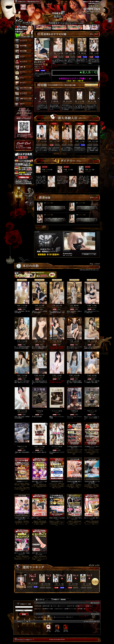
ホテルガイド (60, 609)
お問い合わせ (49, 617)
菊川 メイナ (39, 447)
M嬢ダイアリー (81, 606)
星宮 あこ (38, 67)
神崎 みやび (92, 141)
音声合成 (39, 411)
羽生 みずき (74, 375)
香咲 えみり (39, 341)
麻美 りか (79, 141)
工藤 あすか (66, 101)
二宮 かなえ (41, 141)
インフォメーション (60, 617)
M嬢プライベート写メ (71, 609)
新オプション (92, 411)
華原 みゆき (91, 341)
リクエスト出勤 (57, 411)
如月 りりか (69, 53)
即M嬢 (81, 609)
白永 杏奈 (56, 341)
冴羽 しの (56, 375)
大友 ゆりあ (21, 341)
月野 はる (74, 341)
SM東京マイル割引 (49, 609)
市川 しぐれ (66, 141)
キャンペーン (63, 606)
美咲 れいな (21, 411)
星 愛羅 (81, 53)
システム (54, 606)
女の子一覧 (71, 606)
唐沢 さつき (57, 53)
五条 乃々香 (32, 583)
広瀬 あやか (39, 375)
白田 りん (85, 584)
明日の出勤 (47, 606)
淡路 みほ (91, 375)
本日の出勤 (38, 606)
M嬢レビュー (90, 606)
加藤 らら (93, 53)
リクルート (71, 617)
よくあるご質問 (40, 617)
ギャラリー (38, 609)
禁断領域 (74, 411)
